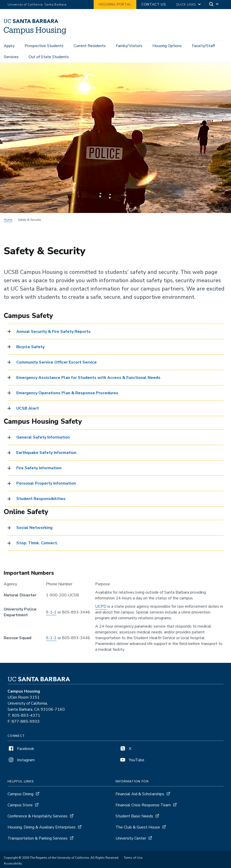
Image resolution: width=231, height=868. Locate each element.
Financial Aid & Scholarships (140, 795)
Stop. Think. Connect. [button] (37, 544)
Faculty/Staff (203, 46)
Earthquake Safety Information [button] (46, 453)
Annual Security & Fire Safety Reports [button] (53, 332)
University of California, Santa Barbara (37, 5)
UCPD (101, 607)
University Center (131, 839)
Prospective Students (44, 46)
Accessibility (13, 864)
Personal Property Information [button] (46, 484)
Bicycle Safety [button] (30, 348)
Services (11, 57)
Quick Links (186, 5)
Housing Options (167, 46)
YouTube (132, 761)
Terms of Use (133, 858)
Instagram (21, 761)
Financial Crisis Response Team (143, 806)
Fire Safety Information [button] (39, 469)
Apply (9, 46)
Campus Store (20, 806)
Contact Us (154, 4)
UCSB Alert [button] (28, 409)
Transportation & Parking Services (38, 839)
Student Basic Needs (134, 817)
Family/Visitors (129, 46)
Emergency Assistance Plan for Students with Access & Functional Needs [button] (88, 378)
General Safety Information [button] (43, 438)
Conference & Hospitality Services (38, 817)
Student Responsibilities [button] (41, 499)
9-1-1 (51, 613)
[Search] (214, 5)
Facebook (21, 749)
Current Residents (90, 46)
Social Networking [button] (34, 529)
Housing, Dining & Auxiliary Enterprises (42, 828)
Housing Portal (115, 4)
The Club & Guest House (138, 828)
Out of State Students (49, 57)
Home (8, 221)
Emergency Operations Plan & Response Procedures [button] (67, 394)
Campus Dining (20, 795)
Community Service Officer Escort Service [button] (56, 363)
